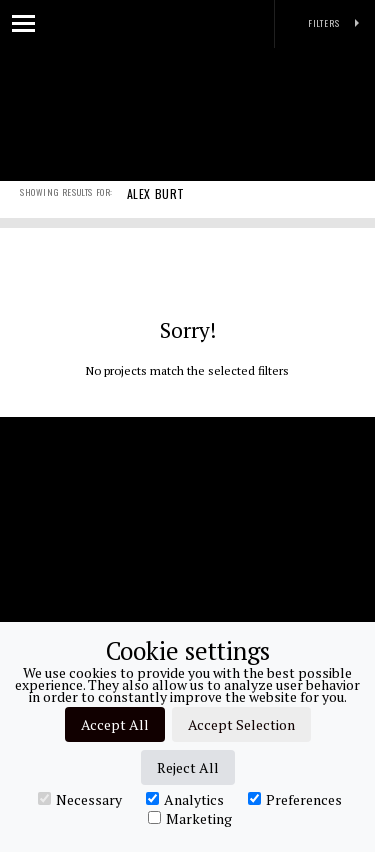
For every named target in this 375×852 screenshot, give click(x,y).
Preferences (295, 799)
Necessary (80, 799)
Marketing (190, 818)
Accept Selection (241, 724)
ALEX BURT (156, 207)
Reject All (188, 767)
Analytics (185, 799)
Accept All (115, 724)
